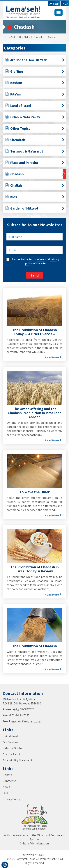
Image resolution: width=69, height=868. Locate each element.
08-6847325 (27, 709)
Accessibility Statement (17, 760)
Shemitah (35, 140)
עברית (65, 4)
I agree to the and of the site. (36, 261)
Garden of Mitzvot (35, 209)
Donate (7, 775)
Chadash (35, 175)
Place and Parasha (35, 163)
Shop (54, 4)
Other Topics (35, 129)
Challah (35, 186)
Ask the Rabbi (11, 754)
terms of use (37, 259)
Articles (40, 37)
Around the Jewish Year (35, 61)
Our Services (10, 742)
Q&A (6, 793)
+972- (16, 710)
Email (13, 250)
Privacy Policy (11, 799)
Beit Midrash (26, 37)
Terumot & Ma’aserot (35, 152)
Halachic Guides (13, 748)
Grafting (35, 72)
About (7, 787)
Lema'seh (10, 37)
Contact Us (10, 781)
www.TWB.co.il (35, 855)
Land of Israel (35, 106)
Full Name (16, 237)
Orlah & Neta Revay (35, 118)
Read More (53, 357)
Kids (35, 197)
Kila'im (35, 95)
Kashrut (35, 83)
